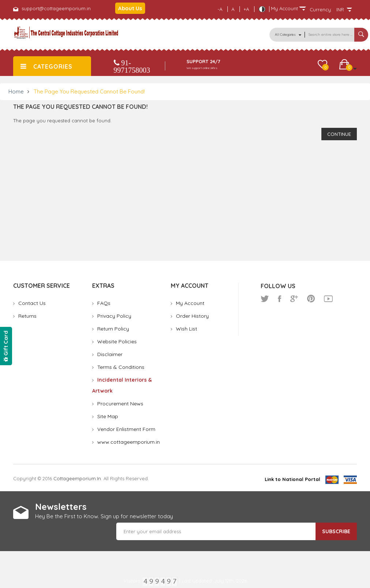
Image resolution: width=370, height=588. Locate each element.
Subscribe (336, 531)
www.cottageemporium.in (129, 442)
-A (220, 9)
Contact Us (32, 303)
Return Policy (113, 329)
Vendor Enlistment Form (126, 429)
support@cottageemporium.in (56, 8)
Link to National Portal (292, 479)
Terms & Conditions (121, 367)
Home (16, 91)
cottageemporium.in (77, 478)
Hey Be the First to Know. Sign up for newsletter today (104, 516)
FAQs (104, 303)
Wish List (186, 329)
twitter (265, 299)
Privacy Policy (114, 316)
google (294, 299)
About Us (130, 8)
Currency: (321, 9)
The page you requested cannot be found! (89, 91)
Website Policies (117, 341)
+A (246, 9)
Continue (339, 134)
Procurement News (120, 404)
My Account (190, 303)
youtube (328, 299)
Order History (192, 316)
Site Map (108, 416)
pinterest (311, 299)
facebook (280, 299)
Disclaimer (110, 354)
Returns (27, 316)
